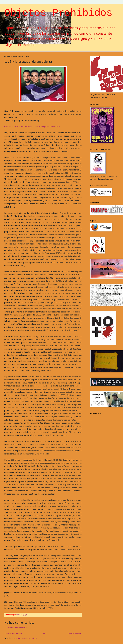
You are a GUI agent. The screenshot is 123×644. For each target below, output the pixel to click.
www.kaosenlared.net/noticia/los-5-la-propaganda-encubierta (32, 127)
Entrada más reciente (14, 633)
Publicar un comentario (17, 628)
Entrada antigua (74, 633)
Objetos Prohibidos (58, 13)
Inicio (45, 633)
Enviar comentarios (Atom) (26, 638)
